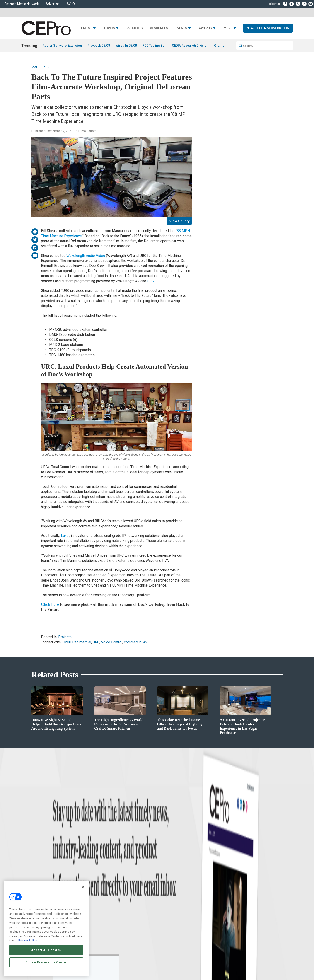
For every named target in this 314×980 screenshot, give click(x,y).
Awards (205, 28)
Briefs (45, 871)
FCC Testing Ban (154, 46)
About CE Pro (165, 871)
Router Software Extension (62, 46)
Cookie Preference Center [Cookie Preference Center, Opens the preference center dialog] (46, 962)
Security (104, 894)
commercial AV (136, 642)
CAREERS (130, 939)
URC (150, 281)
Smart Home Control (111, 877)
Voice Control (112, 642)
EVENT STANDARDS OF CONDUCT (206, 939)
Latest (87, 28)
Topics (109, 28)
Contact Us (222, 904)
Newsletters (164, 882)
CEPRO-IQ (163, 888)
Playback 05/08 (99, 46)
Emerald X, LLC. (249, 933)
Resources (159, 28)
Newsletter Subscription (268, 28)
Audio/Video (106, 882)
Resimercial (82, 642)
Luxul (65, 536)
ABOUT (118, 939)
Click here (50, 604)
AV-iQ (71, 4)
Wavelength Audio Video (86, 256)
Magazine (163, 877)
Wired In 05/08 (126, 46)
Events (181, 28)
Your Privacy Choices (245, 939)
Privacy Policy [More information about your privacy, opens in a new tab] (28, 940)
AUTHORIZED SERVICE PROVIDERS (161, 939)
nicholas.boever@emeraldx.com (234, 897)
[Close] (83, 887)
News (44, 865)
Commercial (106, 871)
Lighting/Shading (110, 888)
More (228, 28)
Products (46, 877)
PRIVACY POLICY (270, 943)
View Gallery (179, 221)
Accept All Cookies (46, 950)
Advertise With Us (168, 865)
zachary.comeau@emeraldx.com (234, 881)
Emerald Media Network (22, 4)
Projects (135, 28)
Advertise (53, 4)
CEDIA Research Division (190, 46)
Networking (106, 865)
